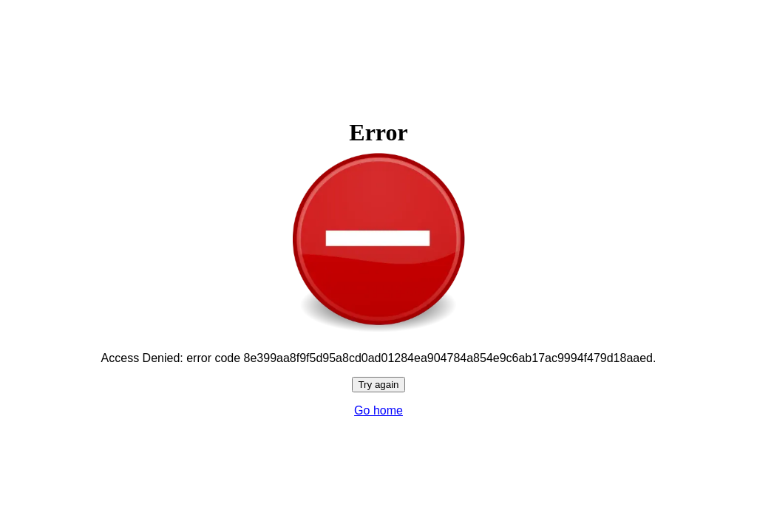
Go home (378, 410)
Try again (378, 385)
